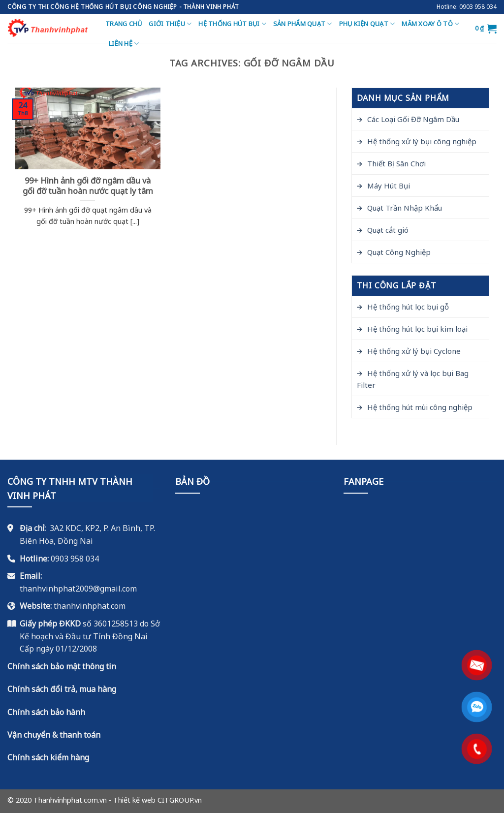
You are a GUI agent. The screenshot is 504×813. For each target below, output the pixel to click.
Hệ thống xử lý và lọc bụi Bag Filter (413, 379)
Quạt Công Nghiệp (399, 252)
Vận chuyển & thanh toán (54, 735)
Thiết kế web (134, 800)
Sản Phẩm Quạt (303, 24)
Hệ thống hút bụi (232, 24)
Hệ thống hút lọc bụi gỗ (408, 307)
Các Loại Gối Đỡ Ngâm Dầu (413, 119)
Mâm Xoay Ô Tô (430, 24)
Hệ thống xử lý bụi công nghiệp (422, 141)
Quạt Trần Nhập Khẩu (405, 208)
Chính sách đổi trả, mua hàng (62, 689)
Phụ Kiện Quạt (367, 24)
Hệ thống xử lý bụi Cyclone (414, 351)
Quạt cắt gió (388, 230)
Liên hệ (124, 44)
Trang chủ (124, 24)
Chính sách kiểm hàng (48, 757)
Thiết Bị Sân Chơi (396, 163)
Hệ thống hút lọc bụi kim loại (417, 329)
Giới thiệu (170, 24)
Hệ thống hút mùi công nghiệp (420, 407)
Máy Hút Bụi (389, 186)
